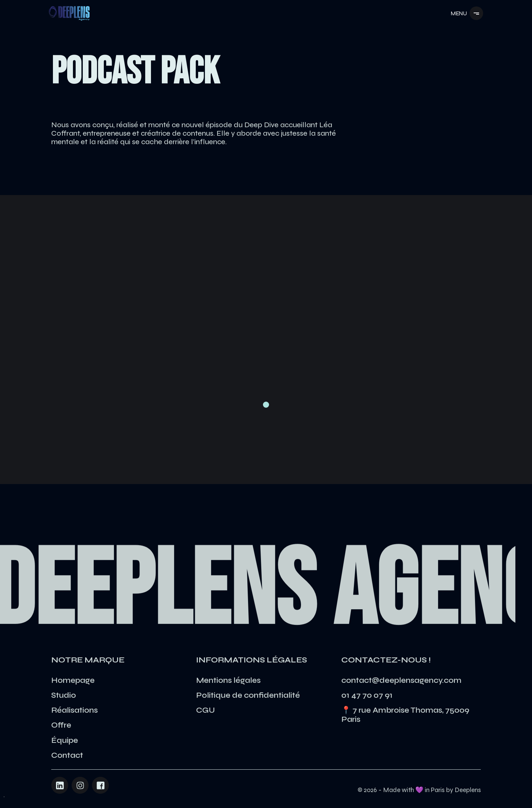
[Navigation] (69, 13)
